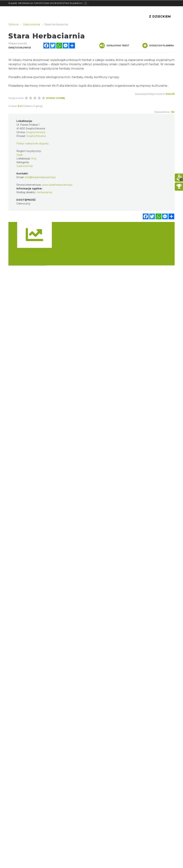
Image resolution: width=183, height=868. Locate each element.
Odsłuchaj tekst (114, 46)
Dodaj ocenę (55, 98)
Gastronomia (24, 166)
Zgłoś (170, 94)
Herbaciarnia (44, 192)
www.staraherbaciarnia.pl (57, 185)
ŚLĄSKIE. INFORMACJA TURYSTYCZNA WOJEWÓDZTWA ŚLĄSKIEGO (45, 3)
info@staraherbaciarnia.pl (40, 177)
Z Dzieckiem (160, 17)
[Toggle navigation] (86, 3)
